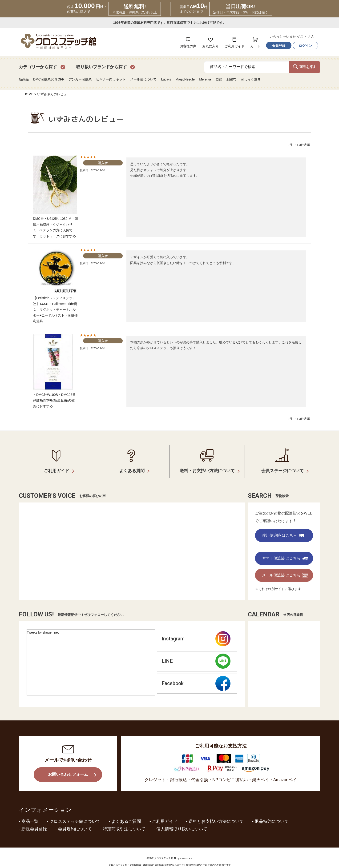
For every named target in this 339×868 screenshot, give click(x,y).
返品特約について (272, 815)
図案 (219, 79)
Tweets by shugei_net (43, 626)
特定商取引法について (124, 822)
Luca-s (166, 79)
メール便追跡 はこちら (285, 569)
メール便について (143, 79)
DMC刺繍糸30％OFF (49, 79)
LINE (196, 655)
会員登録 (279, 46)
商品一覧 (30, 815)
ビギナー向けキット (111, 79)
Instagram (196, 632)
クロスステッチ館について (75, 815)
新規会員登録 (34, 822)
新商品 (24, 79)
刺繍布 (231, 79)
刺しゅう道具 (251, 79)
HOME (28, 94)
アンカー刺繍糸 (80, 79)
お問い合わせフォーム (68, 768)
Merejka (205, 79)
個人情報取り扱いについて (182, 822)
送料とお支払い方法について (216, 815)
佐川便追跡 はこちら (283, 528)
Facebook (196, 678)
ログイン (305, 46)
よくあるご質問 (126, 815)
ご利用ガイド (165, 815)
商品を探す (305, 67)
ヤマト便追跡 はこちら (285, 551)
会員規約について (75, 822)
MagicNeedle (185, 79)
